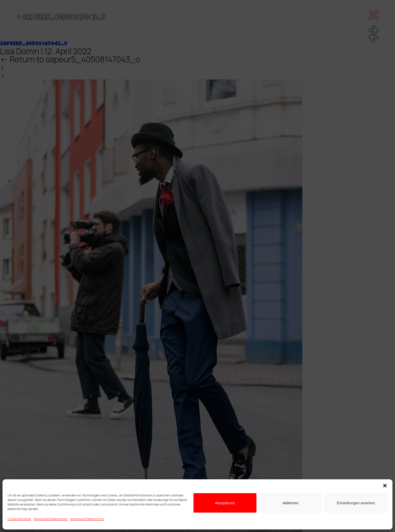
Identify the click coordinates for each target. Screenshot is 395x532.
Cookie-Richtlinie (19, 519)
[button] (385, 486)
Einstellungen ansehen (356, 503)
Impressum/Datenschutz (51, 519)
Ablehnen (290, 503)
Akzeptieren (225, 503)
